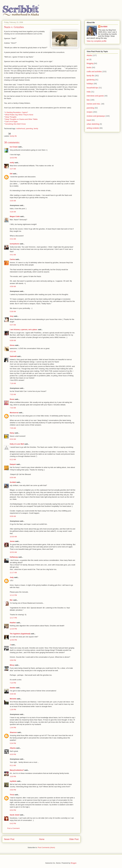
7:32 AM (13, 394)
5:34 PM (13, 743)
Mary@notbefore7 (17, 770)
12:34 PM (13, 629)
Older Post (74, 839)
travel (89, 120)
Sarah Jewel (15, 815)
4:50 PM (13, 790)
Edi (11, 174)
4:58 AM (13, 286)
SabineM (13, 356)
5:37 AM (13, 325)
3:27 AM (13, 169)
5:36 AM (13, 311)
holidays (90, 84)
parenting (90, 108)
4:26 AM (13, 212)
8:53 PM (13, 810)
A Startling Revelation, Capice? (16, 112)
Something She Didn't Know (15, 124)
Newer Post (9, 839)
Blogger (73, 863)
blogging (90, 63)
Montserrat (14, 413)
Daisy (12, 433)
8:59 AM (13, 478)
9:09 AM (13, 516)
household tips (92, 88)
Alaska (89, 55)
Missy (12, 665)
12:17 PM (13, 618)
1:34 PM (13, 728)
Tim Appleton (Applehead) (20, 634)
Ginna (12, 345)
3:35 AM (13, 201)
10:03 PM (13, 158)
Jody (12, 577)
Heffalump (14, 557)
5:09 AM (13, 694)
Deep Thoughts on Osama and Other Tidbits (21, 119)
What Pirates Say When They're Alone (19, 115)
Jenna (12, 541)
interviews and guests (95, 96)
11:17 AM (13, 573)
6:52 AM (13, 351)
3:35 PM (13, 776)
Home (42, 839)
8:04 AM (13, 439)
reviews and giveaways (96, 116)
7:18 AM (13, 383)
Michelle (13, 699)
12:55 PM (13, 640)
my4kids (13, 781)
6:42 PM (13, 823)
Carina (12, 259)
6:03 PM (13, 754)
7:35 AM (13, 428)
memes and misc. (94, 104)
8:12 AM (13, 459)
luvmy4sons (15, 244)
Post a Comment (13, 828)
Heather (13, 623)
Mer (11, 600)
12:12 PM (13, 595)
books (89, 67)
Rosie (12, 399)
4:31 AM (13, 239)
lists (88, 100)
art (88, 59)
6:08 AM (13, 340)
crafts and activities (94, 72)
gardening (91, 80)
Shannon (13, 732)
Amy (12, 316)
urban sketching (93, 124)
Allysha (13, 748)
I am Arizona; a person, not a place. (24, 330)
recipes (90, 112)
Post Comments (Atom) (46, 847)
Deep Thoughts (11, 117)
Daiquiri (13, 464)
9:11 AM (13, 765)
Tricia (12, 795)
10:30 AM (13, 537)
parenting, (30, 129)
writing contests (93, 128)
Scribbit (13, 482)
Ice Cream (14, 147)
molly (12, 163)
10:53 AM (13, 552)
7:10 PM (13, 683)
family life (13, 136)
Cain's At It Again (11, 122)
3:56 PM (13, 660)
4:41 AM (13, 255)
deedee (13, 688)
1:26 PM (13, 710)
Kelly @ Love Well (17, 444)
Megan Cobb (15, 216)
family (36, 129)
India (89, 92)
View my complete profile (97, 41)
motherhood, (21, 129)
